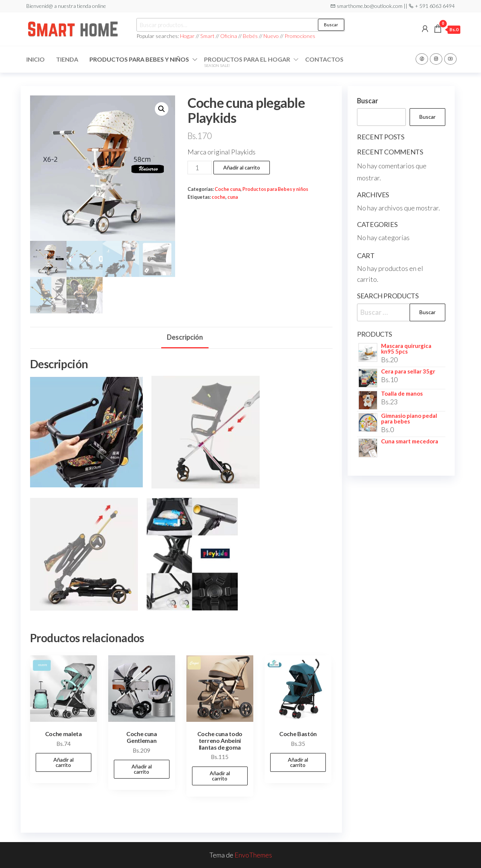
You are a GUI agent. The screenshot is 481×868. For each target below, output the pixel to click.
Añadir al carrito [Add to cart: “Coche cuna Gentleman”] (142, 769)
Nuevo (271, 36)
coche (219, 197)
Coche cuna (228, 189)
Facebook (422, 59)
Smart (207, 36)
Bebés (250, 36)
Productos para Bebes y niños (139, 59)
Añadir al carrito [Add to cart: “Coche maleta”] (64, 762)
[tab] (185, 338)
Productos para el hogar (247, 62)
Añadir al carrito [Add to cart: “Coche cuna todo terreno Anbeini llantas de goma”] (220, 776)
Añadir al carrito (242, 167)
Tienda (67, 59)
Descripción (185, 337)
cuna (233, 197)
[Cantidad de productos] (200, 168)
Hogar (188, 36)
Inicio (36, 59)
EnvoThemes (253, 855)
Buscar (331, 25)
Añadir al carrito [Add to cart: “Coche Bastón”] (298, 762)
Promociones (300, 36)
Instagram (436, 59)
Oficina (229, 36)
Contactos (324, 59)
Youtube (450, 59)
